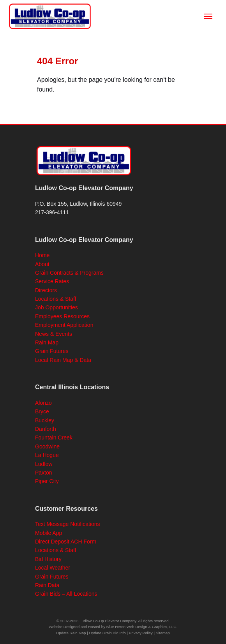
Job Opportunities (56, 307)
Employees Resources (62, 316)
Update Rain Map (71, 633)
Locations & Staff (56, 299)
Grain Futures (52, 351)
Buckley (45, 420)
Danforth (46, 429)
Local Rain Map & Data (63, 360)
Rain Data (47, 585)
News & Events (54, 334)
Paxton (44, 473)
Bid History (48, 559)
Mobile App (49, 533)
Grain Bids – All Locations (66, 594)
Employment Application (64, 325)
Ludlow (44, 464)
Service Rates (52, 281)
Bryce (42, 411)
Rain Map (47, 342)
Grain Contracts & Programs (69, 273)
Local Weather (53, 568)
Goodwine (47, 446)
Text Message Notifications (68, 524)
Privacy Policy (141, 633)
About (42, 264)
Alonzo (43, 403)
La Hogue (47, 455)
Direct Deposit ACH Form (66, 542)
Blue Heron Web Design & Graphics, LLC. (142, 627)
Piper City (47, 481)
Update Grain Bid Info (108, 633)
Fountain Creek (54, 438)
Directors (46, 290)
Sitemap (163, 633)
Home (42, 255)
